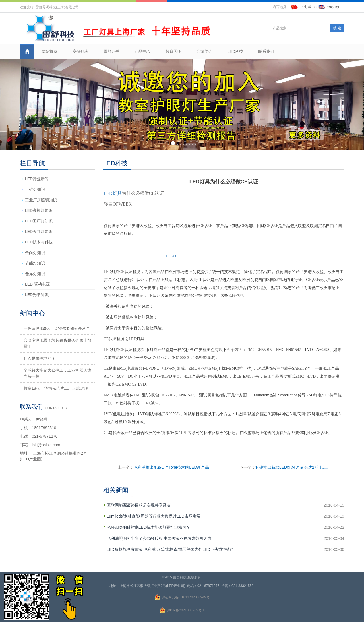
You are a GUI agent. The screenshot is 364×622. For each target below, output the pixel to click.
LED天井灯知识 (39, 232)
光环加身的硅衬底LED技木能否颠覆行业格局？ (149, 527)
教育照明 (173, 51)
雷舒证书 (111, 51)
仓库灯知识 (35, 274)
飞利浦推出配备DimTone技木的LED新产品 (171, 467)
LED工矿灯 (171, 256)
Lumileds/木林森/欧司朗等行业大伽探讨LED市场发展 (154, 516)
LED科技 (235, 51)
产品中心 (142, 51)
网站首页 (49, 51)
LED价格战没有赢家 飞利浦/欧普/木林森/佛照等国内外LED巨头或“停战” (170, 549)
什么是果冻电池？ (40, 358)
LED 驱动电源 (37, 284)
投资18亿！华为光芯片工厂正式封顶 (56, 388)
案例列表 (80, 51)
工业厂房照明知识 (41, 200)
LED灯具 (113, 193)
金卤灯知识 (35, 253)
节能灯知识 (35, 263)
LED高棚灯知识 (39, 210)
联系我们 (266, 51)
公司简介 (204, 51)
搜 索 (337, 28)
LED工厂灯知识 (39, 221)
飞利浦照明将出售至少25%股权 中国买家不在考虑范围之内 (159, 538)
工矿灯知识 (35, 189)
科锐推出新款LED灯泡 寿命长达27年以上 (292, 467)
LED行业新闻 (37, 179)
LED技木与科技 (39, 242)
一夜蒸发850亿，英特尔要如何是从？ (57, 328)
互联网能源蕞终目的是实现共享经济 (139, 505)
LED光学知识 (37, 295)
